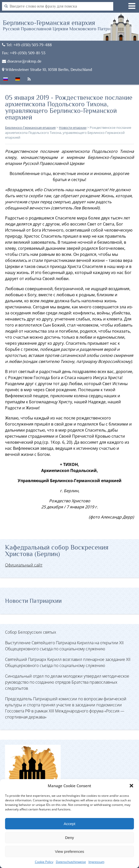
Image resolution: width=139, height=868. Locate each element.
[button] (131, 786)
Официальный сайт (24, 565)
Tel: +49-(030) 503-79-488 (27, 45)
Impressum (96, 862)
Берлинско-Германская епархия (64, 25)
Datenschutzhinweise (71, 862)
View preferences (69, 851)
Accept (69, 824)
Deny (69, 838)
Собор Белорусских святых (31, 632)
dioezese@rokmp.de (22, 61)
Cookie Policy (44, 862)
